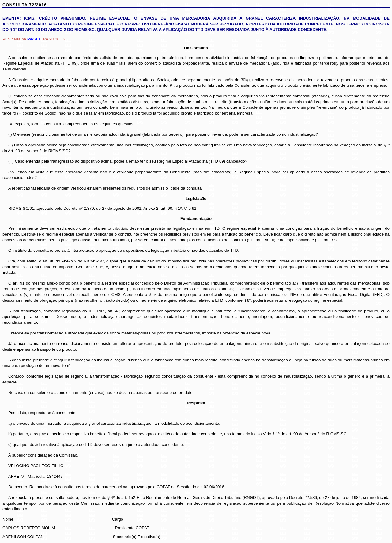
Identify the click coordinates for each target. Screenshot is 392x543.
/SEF (34, 39)
